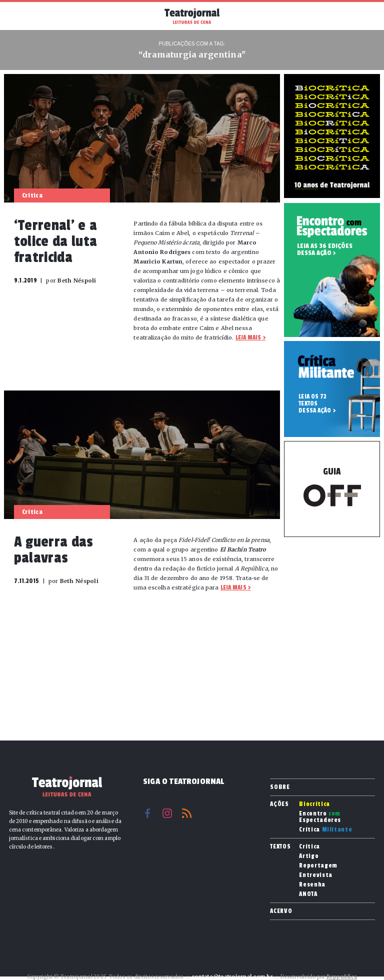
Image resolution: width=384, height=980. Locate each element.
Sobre (280, 787)
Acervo (281, 911)
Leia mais (248, 337)
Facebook (148, 813)
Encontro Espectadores (320, 817)
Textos (280, 846)
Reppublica (342, 977)
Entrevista (316, 875)
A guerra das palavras (54, 550)
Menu (19, 15)
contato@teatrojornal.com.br (232, 977)
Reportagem (318, 866)
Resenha (312, 885)
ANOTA (308, 894)
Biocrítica (314, 804)
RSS (187, 813)
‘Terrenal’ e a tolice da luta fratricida (55, 241)
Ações (279, 804)
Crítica (325, 830)
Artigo (309, 856)
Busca (364, 16)
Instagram (167, 813)
